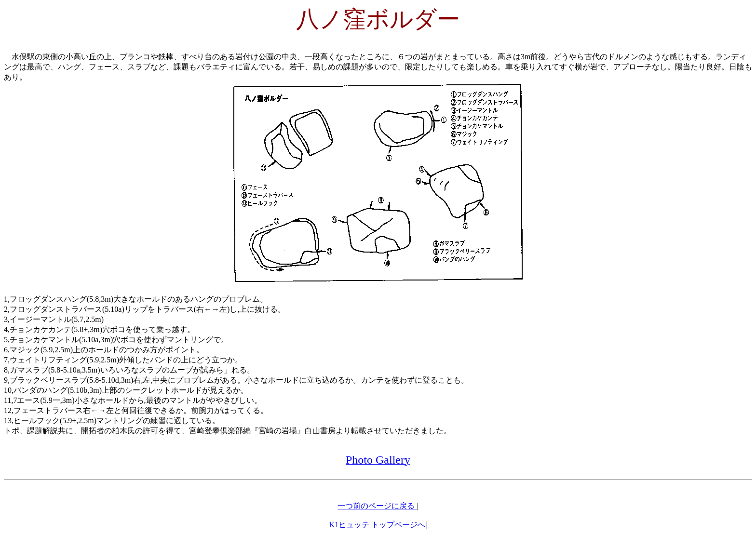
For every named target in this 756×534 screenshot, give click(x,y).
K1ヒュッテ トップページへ (378, 525)
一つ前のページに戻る (377, 506)
